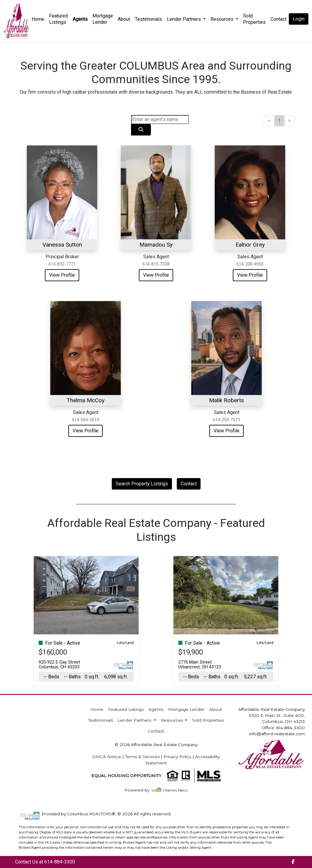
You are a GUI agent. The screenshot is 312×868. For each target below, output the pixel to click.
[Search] (160, 120)
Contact (189, 484)
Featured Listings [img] (58, 19)
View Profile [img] (62, 275)
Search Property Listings (142, 484)
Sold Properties (254, 19)
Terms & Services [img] (142, 757)
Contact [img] (278, 19)
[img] (140, 790)
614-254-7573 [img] (226, 420)
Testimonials (148, 19)
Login (299, 19)
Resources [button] (223, 19)
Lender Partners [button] (184, 19)
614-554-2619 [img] (86, 420)
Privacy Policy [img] (177, 757)
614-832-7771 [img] (62, 264)
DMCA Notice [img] (107, 757)
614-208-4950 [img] (250, 264)
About (124, 19)
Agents (80, 19)
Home (38, 19)
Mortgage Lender (103, 19)
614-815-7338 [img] (156, 264)
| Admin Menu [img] (175, 790)
